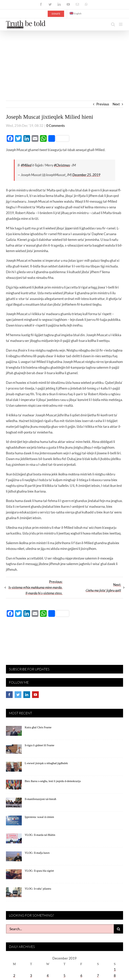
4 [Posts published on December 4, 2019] (48, 976)
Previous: (36, 588)
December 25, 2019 (86, 175)
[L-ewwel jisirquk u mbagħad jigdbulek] (14, 768)
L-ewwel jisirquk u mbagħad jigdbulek (46, 763)
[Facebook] (9, 695)
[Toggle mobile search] (113, 24)
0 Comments (55, 126)
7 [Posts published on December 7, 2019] (98, 976)
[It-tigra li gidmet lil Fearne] (14, 750)
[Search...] (60, 929)
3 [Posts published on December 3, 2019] (31, 976)
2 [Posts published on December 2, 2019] (14, 976)
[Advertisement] (64, 60)
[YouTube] (35, 695)
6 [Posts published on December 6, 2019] (81, 976)
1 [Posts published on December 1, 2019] (115, 970)
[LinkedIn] (27, 695)
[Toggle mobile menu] (121, 24)
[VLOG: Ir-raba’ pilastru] (14, 894)
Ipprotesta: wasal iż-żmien (39, 817)
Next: (103, 588)
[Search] (118, 929)
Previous (103, 104)
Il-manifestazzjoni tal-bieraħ (40, 799)
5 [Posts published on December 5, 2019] (64, 976)
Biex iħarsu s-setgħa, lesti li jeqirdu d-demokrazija (53, 781)
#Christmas (62, 165)
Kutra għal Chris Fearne (38, 728)
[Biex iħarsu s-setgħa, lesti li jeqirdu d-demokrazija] (14, 786)
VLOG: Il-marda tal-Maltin (40, 835)
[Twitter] (18, 695)
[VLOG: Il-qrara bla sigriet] (14, 876)
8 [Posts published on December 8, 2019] (115, 976)
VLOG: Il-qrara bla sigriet (39, 871)
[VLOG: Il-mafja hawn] (14, 858)
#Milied (26, 165)
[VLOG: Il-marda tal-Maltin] (14, 840)
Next (116, 104)
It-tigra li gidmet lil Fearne (39, 746)
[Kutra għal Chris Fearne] (14, 732)
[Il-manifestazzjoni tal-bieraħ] (14, 804)
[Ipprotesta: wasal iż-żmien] (14, 822)
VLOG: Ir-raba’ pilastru (38, 889)
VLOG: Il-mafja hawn (37, 853)
